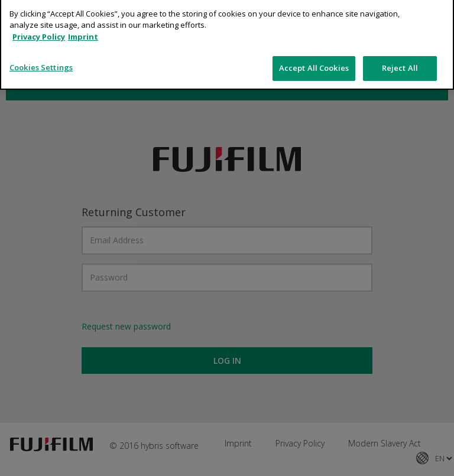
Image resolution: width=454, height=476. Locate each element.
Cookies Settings (41, 48)
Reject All (400, 49)
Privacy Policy (39, 17)
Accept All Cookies (314, 49)
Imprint (83, 17)
